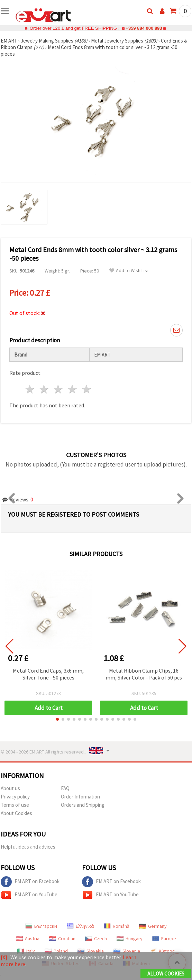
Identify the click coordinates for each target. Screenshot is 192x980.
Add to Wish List (129, 271)
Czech (96, 939)
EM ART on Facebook (30, 882)
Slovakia (91, 951)
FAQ (65, 788)
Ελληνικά (80, 926)
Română (117, 926)
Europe (164, 939)
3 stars (59, 389)
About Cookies (16, 813)
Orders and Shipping (83, 805)
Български (41, 926)
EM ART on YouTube (29, 895)
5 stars (87, 389)
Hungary (130, 939)
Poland (56, 951)
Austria (28, 939)
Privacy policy (15, 797)
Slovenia (127, 951)
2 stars (44, 389)
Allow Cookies (166, 974)
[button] (57, 719)
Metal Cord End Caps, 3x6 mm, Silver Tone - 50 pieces (48, 674)
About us (10, 788)
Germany (153, 926)
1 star (30, 389)
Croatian (62, 939)
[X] (4, 957)
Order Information (80, 797)
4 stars (72, 389)
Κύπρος (162, 951)
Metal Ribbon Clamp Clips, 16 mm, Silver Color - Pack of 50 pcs (144, 674)
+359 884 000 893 (144, 28)
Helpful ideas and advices (28, 847)
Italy (26, 951)
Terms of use (15, 805)
